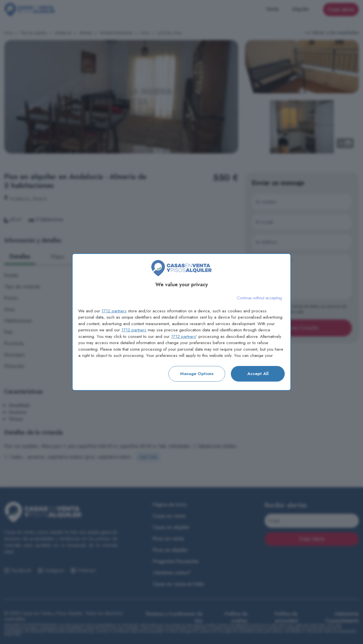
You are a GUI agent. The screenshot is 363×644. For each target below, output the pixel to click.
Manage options (197, 374)
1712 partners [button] (114, 311)
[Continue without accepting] (259, 298)
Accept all (258, 374)
